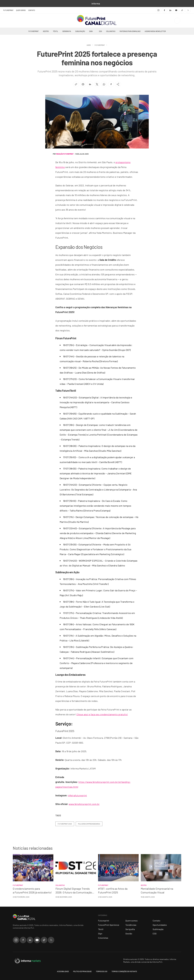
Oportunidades (160, 925)
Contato (32, 10)
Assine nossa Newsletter (155, 31)
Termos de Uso (102, 971)
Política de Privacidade (82, 971)
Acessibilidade (63, 971)
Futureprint (34, 31)
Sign (91, 31)
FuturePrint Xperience (109, 925)
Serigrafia (67, 31)
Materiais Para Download (130, 31)
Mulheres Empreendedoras (89, 824)
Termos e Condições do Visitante (124, 971)
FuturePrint (8, 10)
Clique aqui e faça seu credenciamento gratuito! (102, 714)
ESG (100, 31)
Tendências (131, 925)
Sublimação (80, 31)
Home (89, 45)
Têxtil (56, 31)
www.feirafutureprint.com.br (84, 804)
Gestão (46, 31)
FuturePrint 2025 (65, 824)
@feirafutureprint (77, 795)
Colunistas (111, 31)
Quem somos (21, 10)
